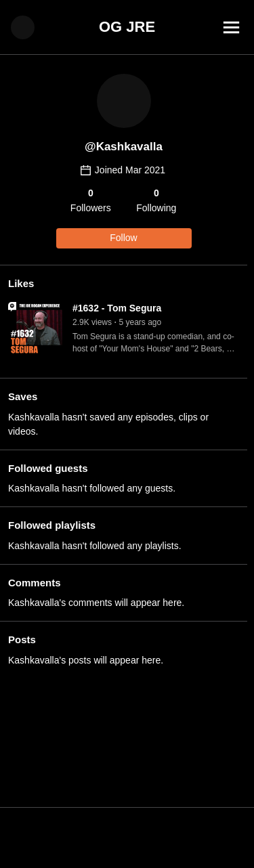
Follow (123, 238)
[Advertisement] (127, 838)
